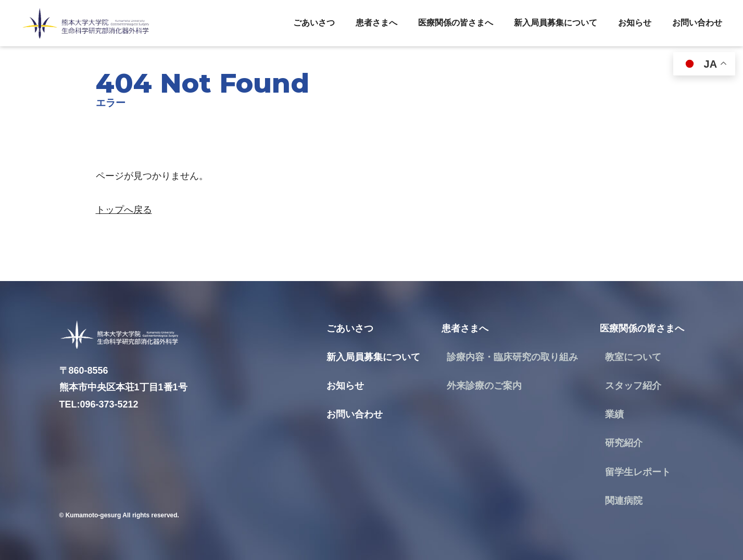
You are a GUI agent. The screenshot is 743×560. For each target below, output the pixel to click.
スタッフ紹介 (633, 386)
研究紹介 (624, 443)
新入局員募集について (556, 23)
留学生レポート (638, 472)
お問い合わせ (697, 23)
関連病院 (624, 501)
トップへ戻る (124, 210)
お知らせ (635, 23)
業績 (614, 414)
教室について (633, 357)
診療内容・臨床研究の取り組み (512, 357)
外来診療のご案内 (484, 386)
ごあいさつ (314, 23)
